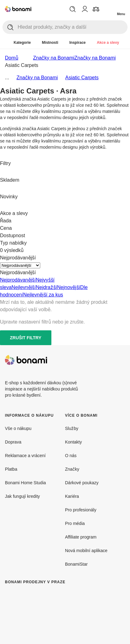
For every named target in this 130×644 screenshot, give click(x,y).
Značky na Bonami (95, 58)
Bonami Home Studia (25, 483)
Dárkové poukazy (82, 483)
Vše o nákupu (18, 428)
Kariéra (72, 496)
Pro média (75, 523)
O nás (71, 455)
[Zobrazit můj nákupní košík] (108, 9)
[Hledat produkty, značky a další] (72, 27)
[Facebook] (105, 360)
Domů (12, 58)
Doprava (13, 442)
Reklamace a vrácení (25, 455)
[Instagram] (120, 360)
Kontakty (73, 442)
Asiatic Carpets (82, 77)
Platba (11, 469)
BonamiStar (76, 564)
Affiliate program (81, 537)
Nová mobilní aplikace (86, 550)
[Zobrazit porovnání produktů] (96, 9)
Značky (72, 469)
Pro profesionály (81, 510)
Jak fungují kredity (22, 496)
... (7, 77)
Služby (72, 428)
